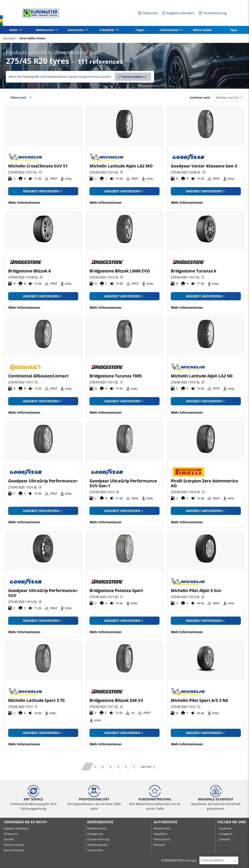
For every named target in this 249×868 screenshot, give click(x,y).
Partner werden (14, 845)
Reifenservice (100, 822)
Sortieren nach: (200, 97)
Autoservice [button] (76, 30)
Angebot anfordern (41, 191)
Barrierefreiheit (14, 850)
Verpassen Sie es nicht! (25, 822)
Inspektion (160, 834)
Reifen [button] (14, 30)
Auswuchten (95, 850)
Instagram (226, 834)
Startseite (9, 38)
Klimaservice (162, 839)
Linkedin (225, 839)
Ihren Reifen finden (32, 38)
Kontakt (9, 839)
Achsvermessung (98, 839)
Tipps (234, 30)
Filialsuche (11, 834)
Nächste (148, 767)
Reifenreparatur (98, 845)
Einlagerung (95, 834)
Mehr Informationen (24, 203)
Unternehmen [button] (170, 30)
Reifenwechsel (97, 828)
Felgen (140, 30)
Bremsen (160, 845)
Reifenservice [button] (45, 30)
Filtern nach (21, 97)
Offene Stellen (202, 30)
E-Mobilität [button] (107, 30)
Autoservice (166, 822)
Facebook (225, 828)
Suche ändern (131, 77)
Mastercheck (162, 828)
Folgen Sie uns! (232, 822)
